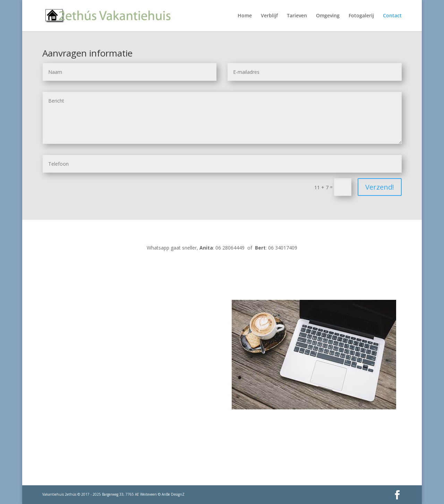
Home (245, 16)
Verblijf (269, 16)
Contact (392, 16)
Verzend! (380, 187)
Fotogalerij (361, 16)
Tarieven (297, 16)
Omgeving (328, 16)
